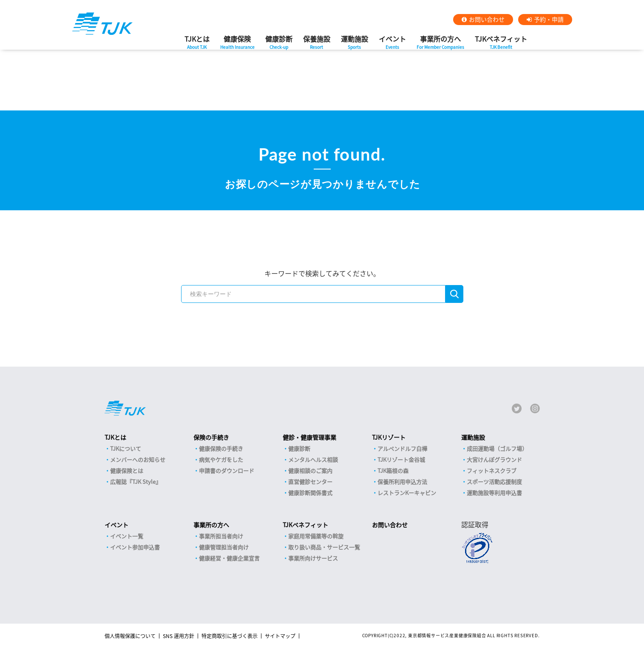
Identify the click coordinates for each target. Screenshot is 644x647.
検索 (454, 294)
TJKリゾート (389, 437)
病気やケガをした (221, 459)
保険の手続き (211, 437)
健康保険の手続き (221, 448)
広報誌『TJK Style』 (136, 482)
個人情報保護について (130, 636)
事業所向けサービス (313, 558)
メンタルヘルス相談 (313, 459)
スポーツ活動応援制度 (494, 482)
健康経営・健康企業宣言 (229, 558)
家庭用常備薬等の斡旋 (316, 536)
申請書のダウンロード (227, 470)
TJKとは (197, 44)
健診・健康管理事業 (309, 437)
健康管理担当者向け (224, 547)
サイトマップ (280, 636)
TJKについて (126, 448)
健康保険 (237, 44)
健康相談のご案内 (310, 470)
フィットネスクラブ (492, 470)
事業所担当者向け (221, 536)
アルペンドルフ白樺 (402, 448)
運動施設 (355, 44)
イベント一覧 (127, 536)
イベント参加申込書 (135, 547)
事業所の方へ (440, 44)
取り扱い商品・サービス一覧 (324, 547)
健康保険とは (127, 470)
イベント (392, 44)
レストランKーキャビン (407, 493)
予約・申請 (549, 19)
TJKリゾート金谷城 (401, 459)
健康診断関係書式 (310, 493)
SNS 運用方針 (179, 636)
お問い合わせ (487, 19)
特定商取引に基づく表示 (230, 636)
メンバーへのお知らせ (138, 459)
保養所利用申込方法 (402, 482)
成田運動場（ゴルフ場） (497, 448)
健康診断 (279, 44)
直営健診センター (310, 482)
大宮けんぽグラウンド (494, 459)
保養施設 (317, 44)
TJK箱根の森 (393, 470)
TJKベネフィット (501, 44)
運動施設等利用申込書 (494, 493)
